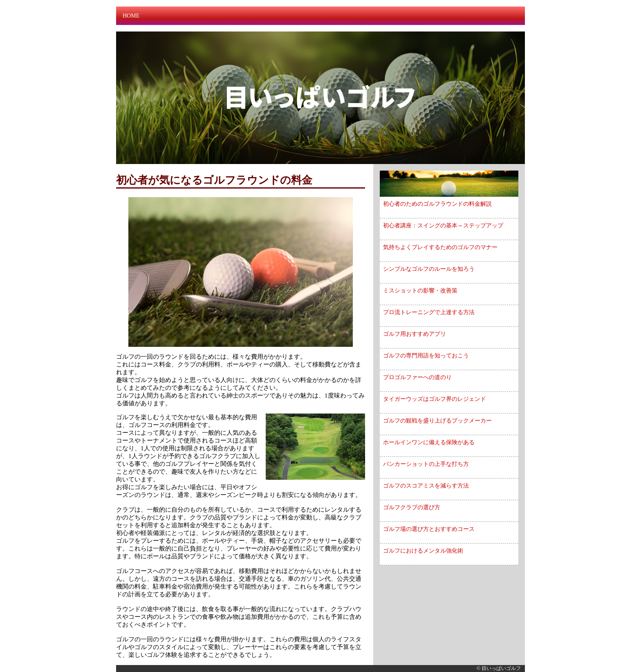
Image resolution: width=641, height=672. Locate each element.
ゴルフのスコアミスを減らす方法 (426, 486)
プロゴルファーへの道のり (417, 377)
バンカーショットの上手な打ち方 (426, 464)
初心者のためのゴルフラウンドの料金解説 (437, 204)
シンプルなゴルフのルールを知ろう (429, 269)
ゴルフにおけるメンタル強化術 (423, 551)
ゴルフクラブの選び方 (412, 507)
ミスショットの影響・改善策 (420, 291)
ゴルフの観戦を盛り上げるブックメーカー (437, 421)
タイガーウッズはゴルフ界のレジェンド (435, 399)
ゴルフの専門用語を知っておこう (426, 356)
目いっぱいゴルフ (501, 668)
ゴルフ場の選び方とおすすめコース (429, 529)
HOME (131, 16)
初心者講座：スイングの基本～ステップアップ (443, 226)
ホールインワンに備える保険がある (429, 442)
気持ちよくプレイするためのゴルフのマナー (440, 247)
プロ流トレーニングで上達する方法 (429, 312)
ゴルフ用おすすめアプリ (415, 334)
